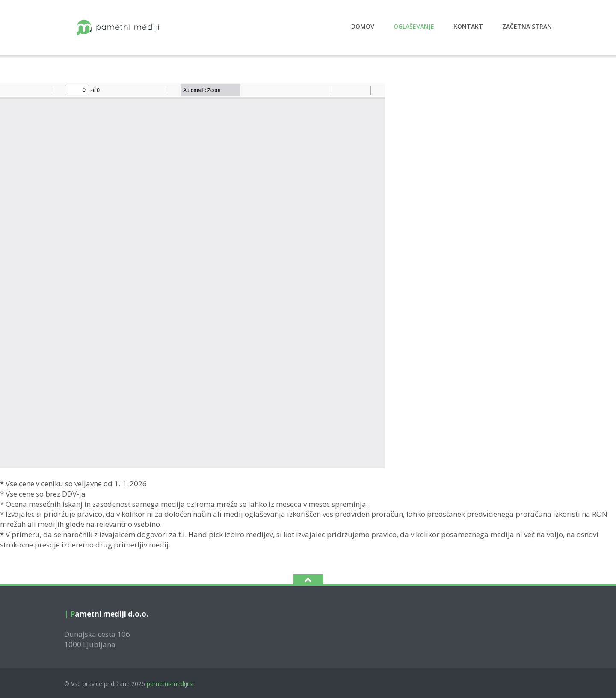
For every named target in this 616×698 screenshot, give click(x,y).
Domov (363, 26)
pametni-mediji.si (170, 684)
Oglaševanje (414, 26)
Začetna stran (527, 26)
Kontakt (468, 26)
